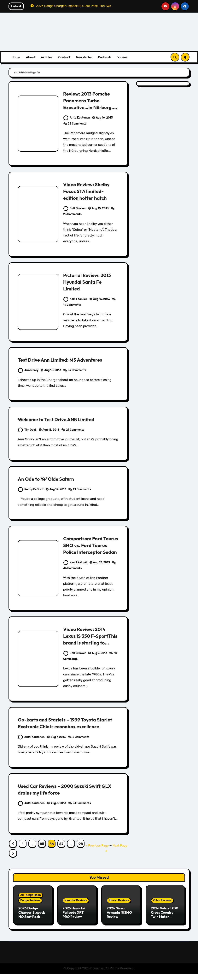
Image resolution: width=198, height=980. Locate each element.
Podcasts (105, 57)
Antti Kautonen (77, 118)
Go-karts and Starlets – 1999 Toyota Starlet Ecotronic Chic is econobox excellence (61, 726)
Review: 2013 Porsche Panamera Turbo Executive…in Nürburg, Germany (90, 104)
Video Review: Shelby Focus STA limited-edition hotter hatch (89, 191)
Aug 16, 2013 (104, 118)
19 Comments (72, 305)
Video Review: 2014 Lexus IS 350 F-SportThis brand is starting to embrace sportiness (87, 643)
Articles (47, 57)
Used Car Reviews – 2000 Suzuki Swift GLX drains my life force (63, 796)
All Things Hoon (31, 902)
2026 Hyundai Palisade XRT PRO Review (74, 919)
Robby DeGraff (31, 489)
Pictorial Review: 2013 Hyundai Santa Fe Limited (89, 282)
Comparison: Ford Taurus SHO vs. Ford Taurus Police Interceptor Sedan (87, 548)
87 (61, 851)
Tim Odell (27, 430)
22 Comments (77, 124)
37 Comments (77, 370)
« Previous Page (97, 852)
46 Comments (73, 568)
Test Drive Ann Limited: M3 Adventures (64, 360)
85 (42, 851)
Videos (122, 57)
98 (81, 851)
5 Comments (81, 744)
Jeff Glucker (75, 208)
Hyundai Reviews (76, 907)
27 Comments (75, 430)
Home (16, 57)
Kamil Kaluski (75, 299)
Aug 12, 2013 (58, 489)
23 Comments (72, 214)
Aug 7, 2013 (58, 744)
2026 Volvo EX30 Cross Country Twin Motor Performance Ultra (165, 923)
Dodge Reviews (30, 907)
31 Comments (82, 810)
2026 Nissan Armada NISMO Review (119, 919)
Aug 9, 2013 (99, 653)
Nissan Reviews (119, 907)
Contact (64, 57)
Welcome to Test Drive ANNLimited (60, 419)
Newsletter (84, 57)
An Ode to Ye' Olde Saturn (49, 479)
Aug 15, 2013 (100, 208)
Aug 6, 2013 (58, 810)
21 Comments (82, 489)
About (30, 57)
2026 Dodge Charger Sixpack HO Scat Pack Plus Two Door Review (32, 923)
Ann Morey (28, 370)
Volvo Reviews (162, 907)
